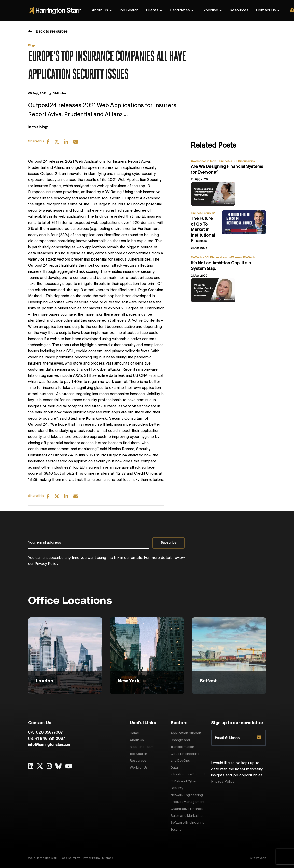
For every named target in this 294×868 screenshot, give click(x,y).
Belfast (208, 681)
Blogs (32, 46)
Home (134, 733)
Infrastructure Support (188, 775)
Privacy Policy (46, 564)
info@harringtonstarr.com (50, 745)
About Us (100, 10)
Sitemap (108, 858)
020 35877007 (49, 733)
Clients (152, 10)
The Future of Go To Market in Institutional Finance (203, 230)
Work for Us (139, 768)
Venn (263, 858)
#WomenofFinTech (204, 161)
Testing (176, 830)
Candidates (180, 10)
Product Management (187, 802)
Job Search (129, 10)
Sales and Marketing (187, 816)
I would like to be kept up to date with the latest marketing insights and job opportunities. (237, 772)
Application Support (186, 733)
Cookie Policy (71, 858)
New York (129, 681)
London (44, 681)
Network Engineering (187, 795)
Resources (239, 10)
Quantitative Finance (187, 809)
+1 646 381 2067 (50, 739)
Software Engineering (187, 823)
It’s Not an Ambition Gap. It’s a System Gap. (221, 266)
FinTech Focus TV (203, 213)
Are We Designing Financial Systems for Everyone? (227, 170)
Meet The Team (142, 747)
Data (174, 768)
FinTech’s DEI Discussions (237, 161)
